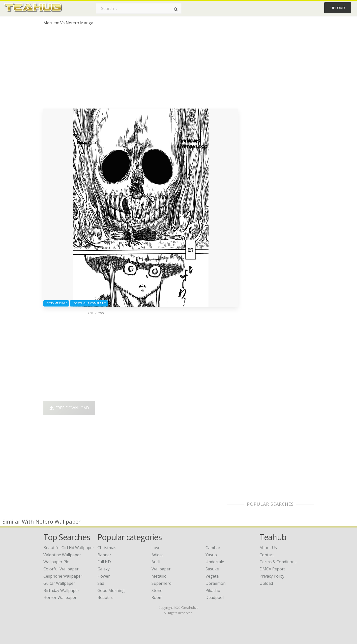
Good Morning (111, 590)
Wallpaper (161, 569)
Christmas (107, 548)
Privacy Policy (272, 576)
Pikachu (213, 590)
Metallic (159, 576)
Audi (156, 562)
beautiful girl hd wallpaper (69, 548)
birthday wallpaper (61, 590)
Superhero (162, 583)
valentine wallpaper (62, 555)
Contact (267, 555)
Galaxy (104, 569)
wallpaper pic (56, 562)
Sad (101, 583)
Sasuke (212, 569)
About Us (268, 548)
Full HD (104, 562)
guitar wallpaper (59, 583)
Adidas (158, 555)
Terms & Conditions (278, 562)
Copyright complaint (89, 303)
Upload (338, 8)
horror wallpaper (60, 597)
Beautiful (106, 597)
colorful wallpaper (61, 569)
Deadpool (215, 597)
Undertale (215, 562)
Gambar (213, 548)
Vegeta (212, 576)
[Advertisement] (141, 69)
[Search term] (139, 8)
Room (157, 597)
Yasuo (211, 555)
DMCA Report (272, 569)
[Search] (176, 9)
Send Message (56, 303)
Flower (104, 576)
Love (156, 548)
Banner (104, 555)
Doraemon (216, 583)
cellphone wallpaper (63, 576)
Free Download (69, 408)
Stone (157, 590)
